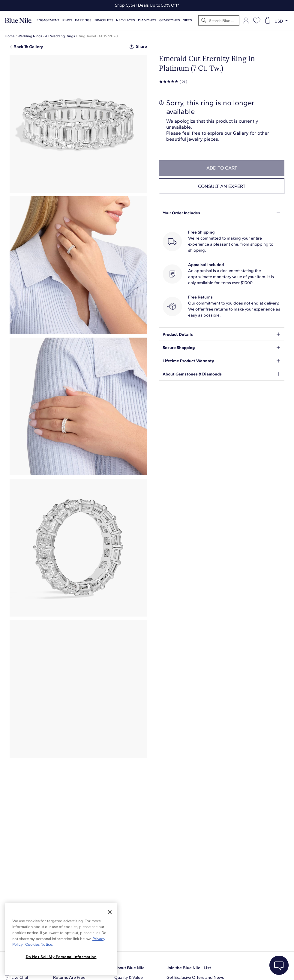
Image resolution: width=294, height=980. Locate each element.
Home (10, 36)
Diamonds (147, 20)
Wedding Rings (30, 36)
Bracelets (104, 20)
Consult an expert (222, 186)
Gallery (241, 133)
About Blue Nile (129, 968)
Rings (67, 20)
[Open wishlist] (257, 20)
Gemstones (170, 20)
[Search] (204, 21)
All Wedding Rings (60, 36)
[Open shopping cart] (268, 20)
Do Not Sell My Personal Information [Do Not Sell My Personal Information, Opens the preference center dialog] (61, 957)
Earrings (83, 20)
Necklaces (126, 20)
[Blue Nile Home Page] (18, 21)
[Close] (110, 912)
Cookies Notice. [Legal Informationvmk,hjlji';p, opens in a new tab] (39, 944)
